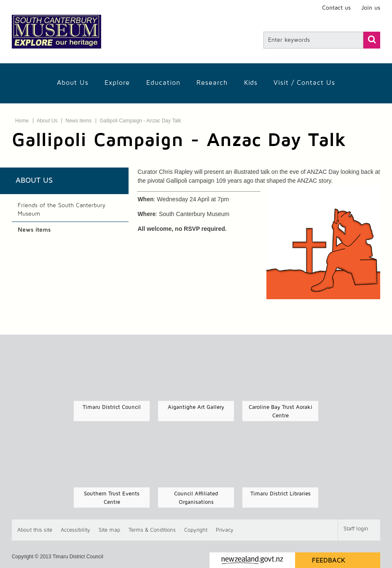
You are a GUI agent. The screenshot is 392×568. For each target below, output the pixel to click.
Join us (371, 8)
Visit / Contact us (304, 83)
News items (78, 121)
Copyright (196, 530)
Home (22, 121)
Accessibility (75, 530)
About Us (73, 83)
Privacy (225, 530)
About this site (35, 530)
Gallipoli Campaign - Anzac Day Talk (140, 121)
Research (212, 83)
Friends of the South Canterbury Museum (62, 210)
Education (163, 83)
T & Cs (152, 530)
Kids (251, 83)
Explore (117, 83)
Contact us (336, 8)
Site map (109, 530)
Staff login (356, 529)
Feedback (329, 560)
